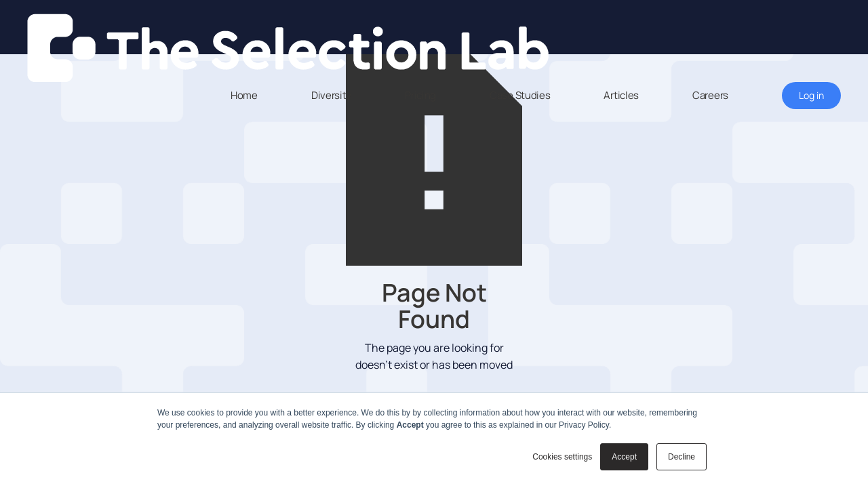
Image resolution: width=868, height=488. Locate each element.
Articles (621, 95)
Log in (811, 95)
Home (244, 95)
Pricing (420, 95)
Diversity (331, 95)
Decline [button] (682, 457)
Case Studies (520, 95)
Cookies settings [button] (562, 457)
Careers (710, 95)
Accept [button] (624, 457)
